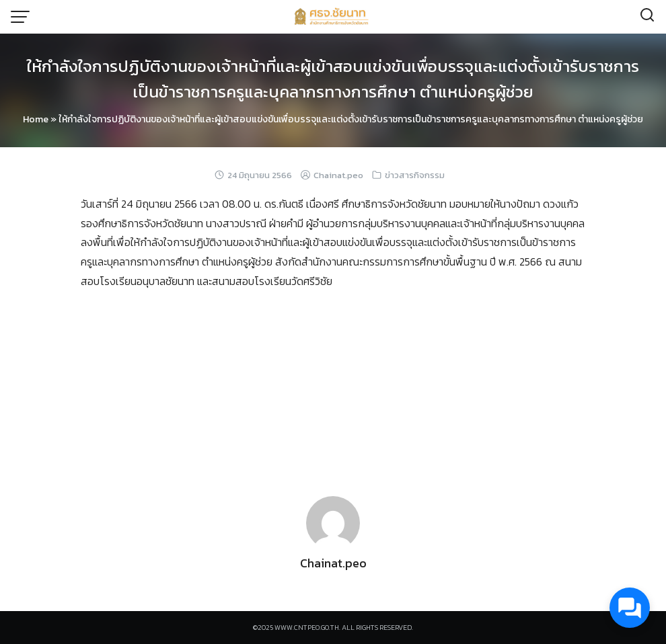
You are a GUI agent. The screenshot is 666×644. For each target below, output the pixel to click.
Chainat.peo (338, 175)
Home (36, 119)
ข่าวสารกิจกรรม (415, 175)
